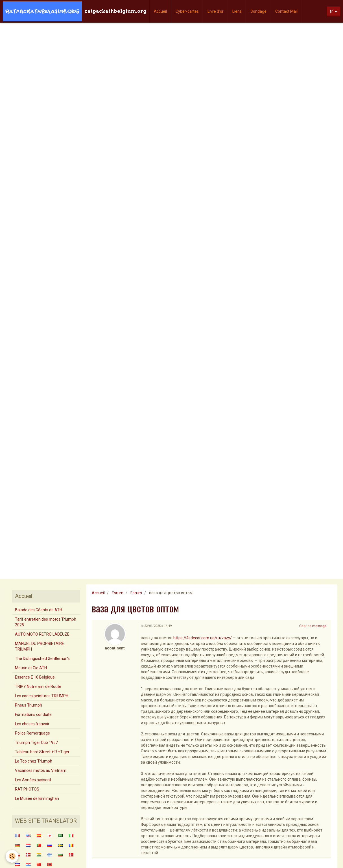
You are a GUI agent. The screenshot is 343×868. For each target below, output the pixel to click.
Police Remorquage (32, 733)
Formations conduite (33, 714)
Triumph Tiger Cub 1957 (36, 742)
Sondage (258, 11)
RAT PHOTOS (27, 789)
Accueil (160, 11)
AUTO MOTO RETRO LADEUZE (42, 634)
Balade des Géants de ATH (39, 610)
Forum (118, 593)
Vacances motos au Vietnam (41, 770)
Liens (237, 11)
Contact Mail (286, 11)
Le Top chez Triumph (34, 761)
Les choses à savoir (32, 724)
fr (331, 11)
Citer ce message (313, 626)
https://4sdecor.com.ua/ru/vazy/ (203, 638)
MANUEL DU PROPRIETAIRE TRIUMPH (40, 646)
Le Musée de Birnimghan (37, 798)
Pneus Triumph (29, 705)
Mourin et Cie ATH (31, 668)
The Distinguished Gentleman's (42, 658)
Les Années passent (33, 780)
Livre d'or (216, 11)
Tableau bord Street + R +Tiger (42, 752)
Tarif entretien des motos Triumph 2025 (46, 622)
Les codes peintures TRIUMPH (42, 696)
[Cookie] (12, 856)
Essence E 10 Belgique (35, 677)
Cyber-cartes (187, 11)
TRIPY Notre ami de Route (38, 686)
